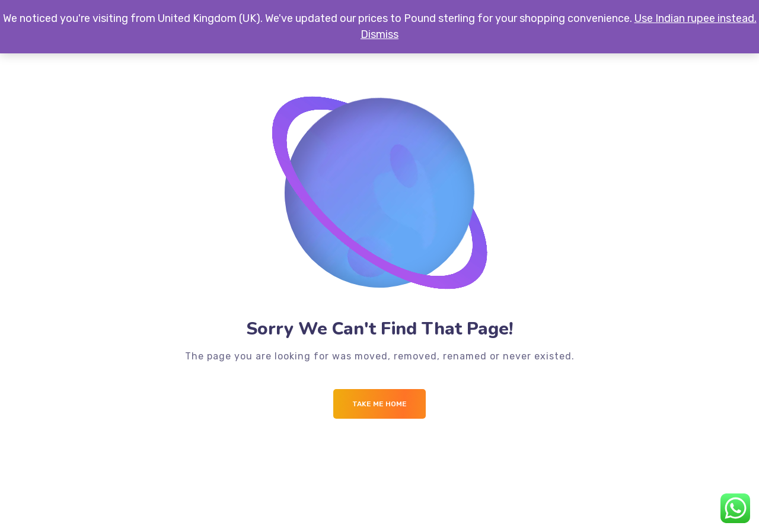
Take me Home (379, 404)
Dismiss (379, 34)
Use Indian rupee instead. (696, 18)
